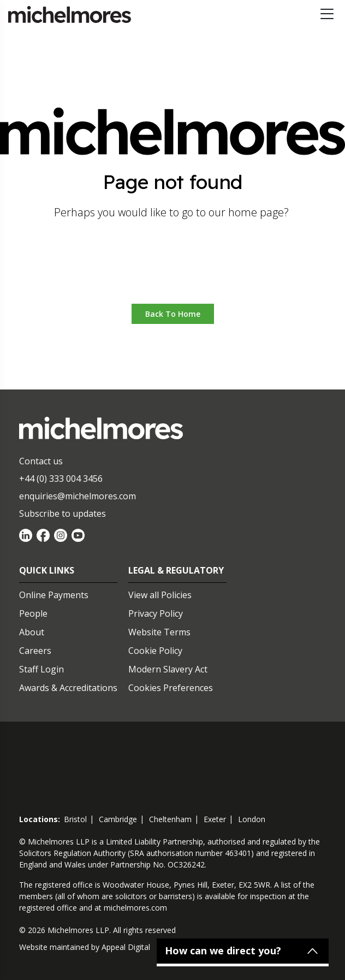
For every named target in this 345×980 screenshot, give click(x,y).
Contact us (41, 461)
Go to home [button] (173, 271)
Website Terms (159, 632)
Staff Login (41, 669)
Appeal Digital (126, 947)
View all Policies (160, 595)
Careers (35, 651)
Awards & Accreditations (68, 688)
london (252, 819)
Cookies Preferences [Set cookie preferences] (171, 688)
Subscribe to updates (63, 513)
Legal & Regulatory (176, 570)
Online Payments (54, 595)
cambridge (118, 819)
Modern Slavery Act (168, 669)
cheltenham (170, 819)
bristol (75, 819)
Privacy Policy (156, 613)
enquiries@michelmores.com (78, 496)
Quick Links (47, 570)
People (33, 613)
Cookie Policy (155, 651)
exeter (215, 819)
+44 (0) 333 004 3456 (61, 479)
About (32, 632)
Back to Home (173, 314)
